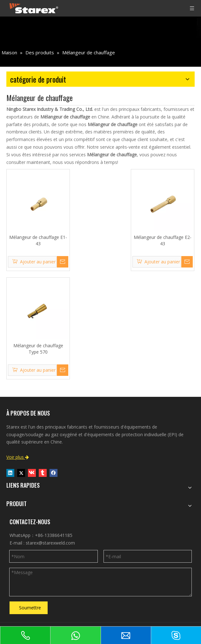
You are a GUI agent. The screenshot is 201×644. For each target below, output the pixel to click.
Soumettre (30, 608)
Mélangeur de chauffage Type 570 (38, 349)
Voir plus (18, 457)
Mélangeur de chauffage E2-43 (163, 240)
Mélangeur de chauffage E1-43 (38, 240)
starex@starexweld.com (50, 543)
